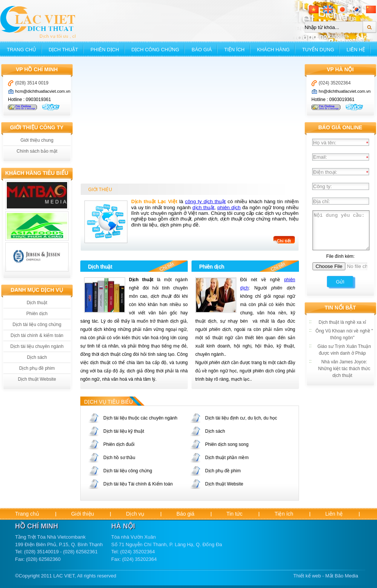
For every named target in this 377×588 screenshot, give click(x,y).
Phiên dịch (105, 50)
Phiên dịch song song (227, 444)
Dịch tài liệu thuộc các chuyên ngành (140, 418)
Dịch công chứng (156, 50)
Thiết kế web (307, 576)
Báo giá (202, 50)
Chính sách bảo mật (37, 151)
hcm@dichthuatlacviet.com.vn (43, 91)
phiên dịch (229, 207)
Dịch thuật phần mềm (227, 458)
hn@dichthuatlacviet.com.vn (345, 91)
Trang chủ (21, 50)
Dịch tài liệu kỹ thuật (124, 431)
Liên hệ (356, 50)
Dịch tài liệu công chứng (37, 325)
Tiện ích (234, 50)
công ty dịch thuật (205, 201)
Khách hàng (274, 50)
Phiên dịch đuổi (119, 444)
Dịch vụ (135, 514)
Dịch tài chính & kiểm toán (37, 335)
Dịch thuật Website (37, 379)
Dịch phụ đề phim (37, 368)
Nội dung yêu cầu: (341, 230)
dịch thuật (203, 207)
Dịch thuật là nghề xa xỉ (342, 322)
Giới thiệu (83, 514)
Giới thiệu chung (37, 140)
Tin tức (235, 514)
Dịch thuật (63, 50)
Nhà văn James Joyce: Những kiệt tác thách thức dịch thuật (344, 369)
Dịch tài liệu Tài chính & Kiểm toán (138, 484)
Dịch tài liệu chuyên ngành (37, 346)
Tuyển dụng (318, 50)
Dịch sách (37, 357)
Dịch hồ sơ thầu (119, 458)
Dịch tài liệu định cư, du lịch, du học (241, 418)
